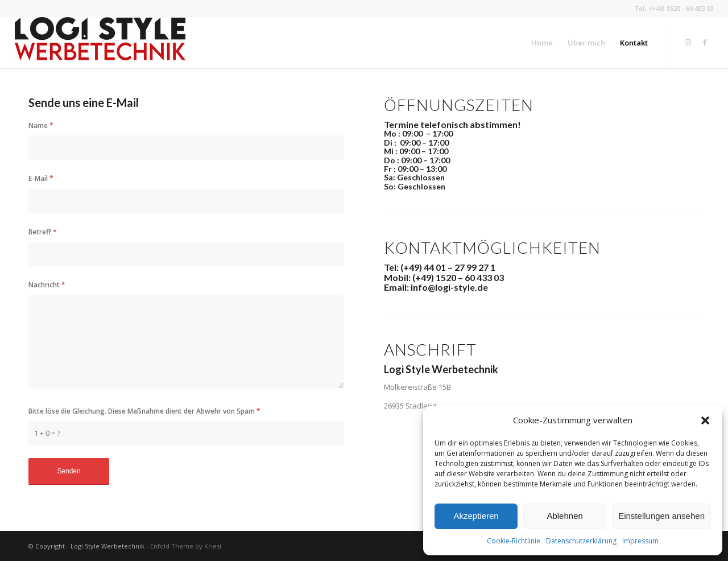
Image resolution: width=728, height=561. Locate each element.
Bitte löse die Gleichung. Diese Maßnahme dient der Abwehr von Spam (144, 411)
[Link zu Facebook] (705, 42)
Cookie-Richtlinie (514, 541)
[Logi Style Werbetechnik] (100, 43)
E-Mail (41, 178)
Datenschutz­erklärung (581, 541)
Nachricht (47, 285)
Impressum (640, 541)
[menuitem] (542, 43)
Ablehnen (564, 516)
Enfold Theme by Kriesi (186, 546)
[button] (705, 420)
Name (41, 125)
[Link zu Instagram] (688, 42)
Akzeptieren (476, 516)
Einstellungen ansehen (661, 516)
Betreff (43, 232)
